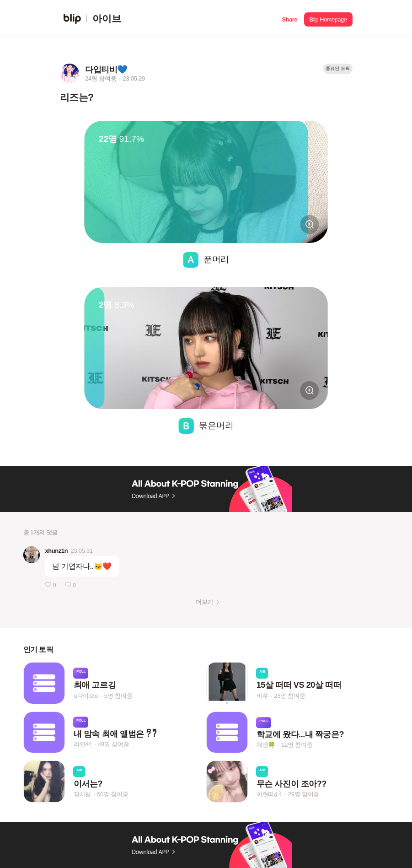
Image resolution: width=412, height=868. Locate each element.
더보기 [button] (204, 602)
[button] (290, 19)
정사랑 (82, 794)
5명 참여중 (118, 696)
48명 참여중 (113, 745)
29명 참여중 (304, 794)
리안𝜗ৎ (83, 745)
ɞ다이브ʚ (86, 696)
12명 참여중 (297, 745)
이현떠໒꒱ (269, 794)
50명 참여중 (112, 794)
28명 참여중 (289, 696)
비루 (262, 696)
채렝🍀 (266, 745)
